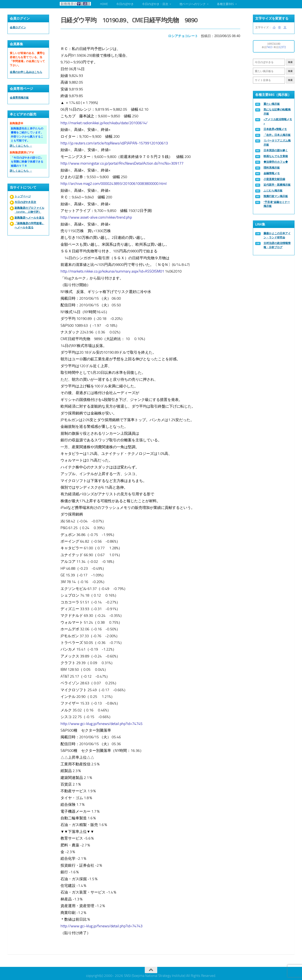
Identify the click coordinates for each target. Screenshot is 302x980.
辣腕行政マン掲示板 (276, 196)
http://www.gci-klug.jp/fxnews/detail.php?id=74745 (102, 722)
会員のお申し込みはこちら (26, 72)
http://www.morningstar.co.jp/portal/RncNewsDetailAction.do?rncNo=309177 (123, 162)
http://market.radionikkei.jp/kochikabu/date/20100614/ (105, 122)
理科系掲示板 (272, 168)
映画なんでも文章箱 (276, 156)
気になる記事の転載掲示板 (277, 112)
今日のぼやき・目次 (155, 4)
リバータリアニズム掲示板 (277, 143)
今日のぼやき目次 (25, 202)
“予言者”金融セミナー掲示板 (277, 204)
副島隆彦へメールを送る (29, 218)
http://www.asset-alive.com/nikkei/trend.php (97, 216)
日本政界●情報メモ (275, 129)
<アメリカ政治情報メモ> (278, 121)
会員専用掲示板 (19, 98)
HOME (104, 4)
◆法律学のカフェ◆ (276, 162)
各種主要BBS (225, 4)
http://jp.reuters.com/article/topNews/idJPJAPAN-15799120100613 (115, 142)
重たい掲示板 (272, 104)
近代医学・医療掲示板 (277, 185)
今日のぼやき (125, 4)
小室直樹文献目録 (274, 179)
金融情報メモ (272, 173)
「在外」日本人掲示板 (277, 135)
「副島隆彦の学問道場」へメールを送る (29, 225)
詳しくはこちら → (21, 146)
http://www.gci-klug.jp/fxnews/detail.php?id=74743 (102, 925)
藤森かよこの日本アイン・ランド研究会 (277, 235)
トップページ (23, 196)
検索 (290, 62)
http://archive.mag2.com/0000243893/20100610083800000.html (114, 183)
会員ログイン (18, 27)
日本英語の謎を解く (276, 150)
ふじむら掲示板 (273, 191)
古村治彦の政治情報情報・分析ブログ (277, 245)
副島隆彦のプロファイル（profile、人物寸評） (29, 210)
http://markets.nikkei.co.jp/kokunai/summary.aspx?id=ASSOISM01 (113, 270)
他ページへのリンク (193, 4)
